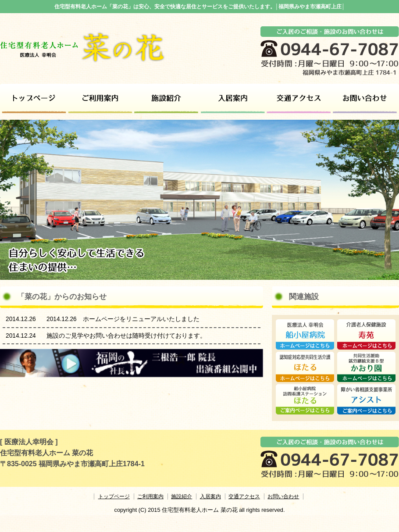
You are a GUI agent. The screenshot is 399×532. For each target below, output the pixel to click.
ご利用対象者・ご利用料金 (233, 98)
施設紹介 (166, 98)
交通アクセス (299, 98)
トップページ (34, 98)
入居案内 (210, 496)
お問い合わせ (365, 98)
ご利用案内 (100, 98)
